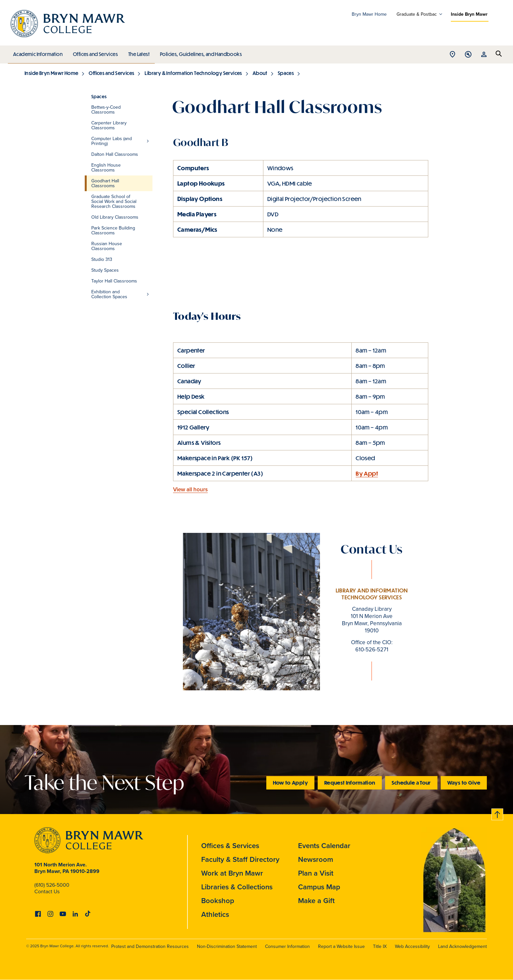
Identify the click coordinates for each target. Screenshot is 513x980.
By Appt (367, 473)
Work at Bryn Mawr (232, 873)
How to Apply (290, 782)
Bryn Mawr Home (369, 14)
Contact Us (47, 891)
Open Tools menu (468, 55)
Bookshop (218, 900)
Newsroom (316, 859)
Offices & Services (230, 845)
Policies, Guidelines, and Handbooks (199, 53)
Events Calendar (324, 845)
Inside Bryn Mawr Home (51, 73)
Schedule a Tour (411, 782)
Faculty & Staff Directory (240, 859)
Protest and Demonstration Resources (150, 946)
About (260, 73)
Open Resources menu (484, 55)
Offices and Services (94, 53)
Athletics (215, 914)
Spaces (286, 73)
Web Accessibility (412, 946)
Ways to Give (464, 782)
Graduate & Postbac (417, 14)
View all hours (190, 489)
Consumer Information (287, 946)
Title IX (380, 946)
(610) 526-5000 (52, 885)
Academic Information (37, 53)
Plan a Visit (316, 873)
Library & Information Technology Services (193, 73)
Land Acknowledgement (462, 946)
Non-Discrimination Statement (227, 946)
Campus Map (319, 887)
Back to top (498, 813)
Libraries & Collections (237, 887)
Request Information (350, 782)
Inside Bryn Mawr (469, 14)
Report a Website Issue (341, 946)
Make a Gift (316, 900)
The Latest (137, 53)
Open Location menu (452, 55)
